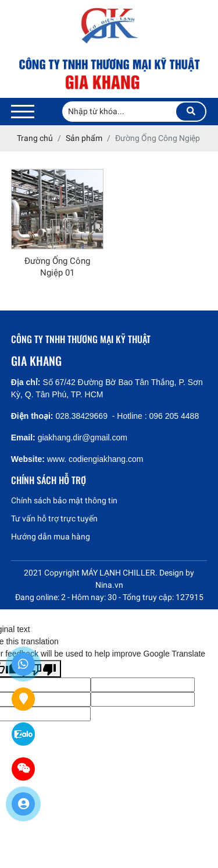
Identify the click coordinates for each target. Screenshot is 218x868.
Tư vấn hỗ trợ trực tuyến (54, 518)
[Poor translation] (42, 669)
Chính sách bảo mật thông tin (64, 500)
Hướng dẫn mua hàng (51, 537)
